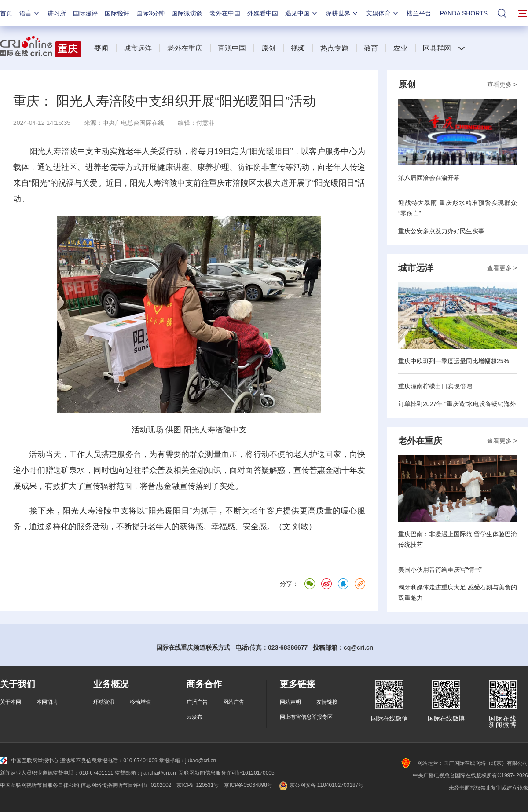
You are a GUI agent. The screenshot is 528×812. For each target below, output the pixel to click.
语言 (30, 13)
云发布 (194, 717)
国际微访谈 (187, 13)
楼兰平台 (419, 13)
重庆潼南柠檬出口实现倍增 (435, 386)
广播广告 (197, 702)
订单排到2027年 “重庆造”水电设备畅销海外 (457, 404)
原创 (268, 48)
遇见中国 (302, 13)
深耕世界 (342, 13)
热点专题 (334, 48)
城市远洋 (138, 48)
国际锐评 (117, 13)
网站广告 (234, 702)
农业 (400, 48)
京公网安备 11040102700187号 (321, 785)
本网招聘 (47, 702)
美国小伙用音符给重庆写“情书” (440, 570)
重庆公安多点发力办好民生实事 (441, 231)
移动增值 (140, 702)
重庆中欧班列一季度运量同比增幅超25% (454, 361)
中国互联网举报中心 (29, 761)
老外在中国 (225, 13)
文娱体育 (383, 13)
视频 (298, 48)
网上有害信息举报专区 (306, 717)
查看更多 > (502, 84)
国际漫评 (85, 13)
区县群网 (437, 48)
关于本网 (11, 702)
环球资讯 (104, 702)
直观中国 (232, 48)
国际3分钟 (150, 13)
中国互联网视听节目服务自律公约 (40, 785)
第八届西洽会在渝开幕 (429, 178)
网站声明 (290, 702)
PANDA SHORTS (464, 13)
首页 (6, 13)
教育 (371, 48)
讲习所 (57, 13)
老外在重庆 (185, 48)
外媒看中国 (263, 13)
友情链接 (327, 702)
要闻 (101, 48)
